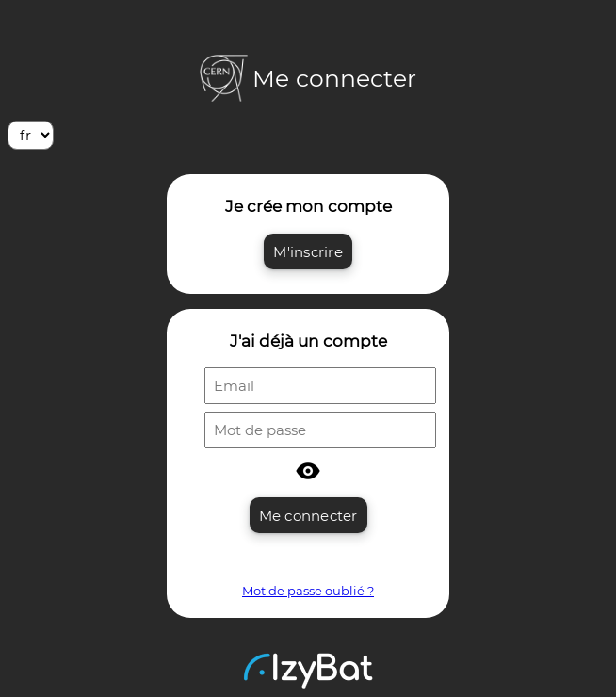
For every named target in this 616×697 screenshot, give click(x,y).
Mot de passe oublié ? (308, 591)
